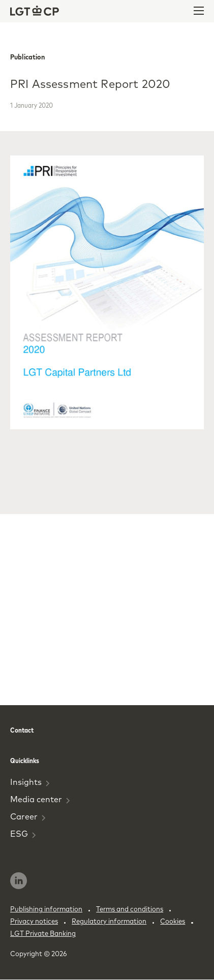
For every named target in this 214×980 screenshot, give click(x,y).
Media (40, 799)
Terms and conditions (130, 909)
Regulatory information (109, 921)
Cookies (173, 921)
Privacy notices (34, 921)
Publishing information (46, 909)
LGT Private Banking (43, 933)
